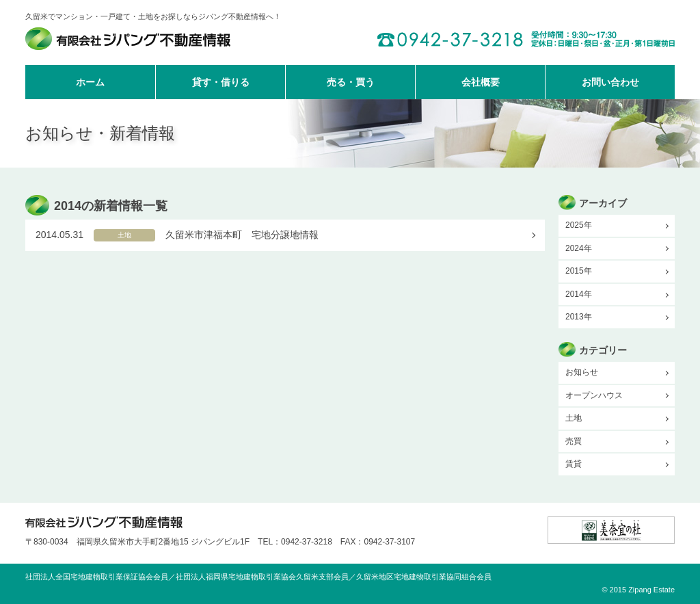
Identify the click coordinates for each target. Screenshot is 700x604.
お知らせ (582, 372)
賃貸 (574, 464)
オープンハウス (594, 395)
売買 (574, 441)
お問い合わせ (610, 82)
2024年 (579, 248)
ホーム (90, 82)
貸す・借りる (221, 82)
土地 (574, 418)
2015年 (579, 271)
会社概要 (481, 82)
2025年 (579, 225)
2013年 (579, 317)
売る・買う (351, 82)
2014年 (579, 294)
